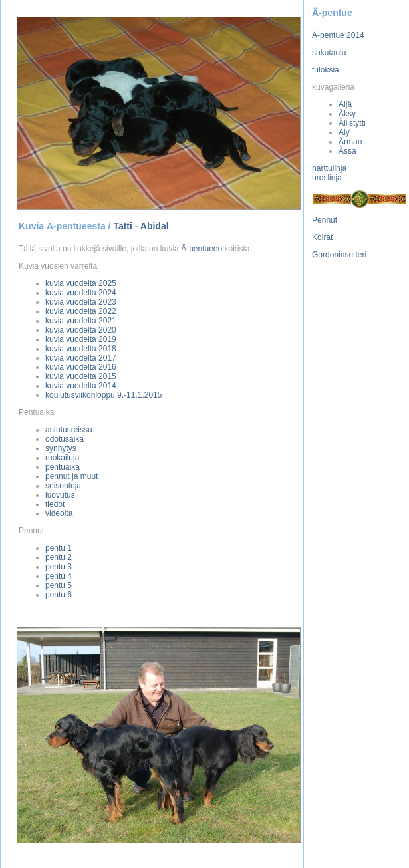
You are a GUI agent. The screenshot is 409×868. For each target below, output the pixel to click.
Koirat (322, 237)
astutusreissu (69, 430)
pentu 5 (59, 585)
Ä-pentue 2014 (338, 35)
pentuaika (63, 467)
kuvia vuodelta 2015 (81, 376)
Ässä (347, 151)
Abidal (155, 226)
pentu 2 (59, 557)
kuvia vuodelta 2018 (81, 349)
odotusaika (65, 439)
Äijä (345, 104)
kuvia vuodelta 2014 (81, 386)
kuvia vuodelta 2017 (81, 358)
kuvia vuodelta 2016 (81, 367)
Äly (344, 132)
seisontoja (63, 486)
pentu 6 (59, 595)
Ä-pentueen (202, 249)
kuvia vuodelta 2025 (81, 283)
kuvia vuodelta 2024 (81, 293)
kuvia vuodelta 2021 (81, 321)
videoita (59, 513)
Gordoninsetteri (339, 255)
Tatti (123, 226)
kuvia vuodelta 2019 (81, 339)
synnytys (61, 448)
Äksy (347, 114)
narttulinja (329, 168)
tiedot (55, 504)
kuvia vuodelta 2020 (81, 330)
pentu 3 (59, 567)
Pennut (325, 220)
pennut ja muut (71, 476)
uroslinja (327, 178)
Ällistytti (352, 123)
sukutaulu (329, 53)
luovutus (60, 495)
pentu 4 (59, 576)
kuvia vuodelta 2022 (81, 311)
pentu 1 (59, 548)
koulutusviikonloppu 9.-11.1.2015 (103, 395)
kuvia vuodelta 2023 (81, 302)
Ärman (350, 142)
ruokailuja (62, 458)
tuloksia (326, 70)
